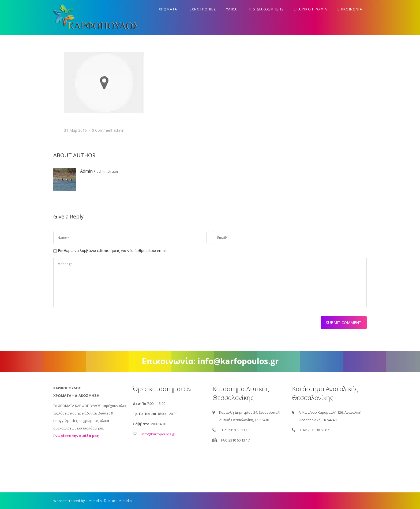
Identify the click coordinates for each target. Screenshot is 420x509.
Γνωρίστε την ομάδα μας (76, 436)
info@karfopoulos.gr (158, 434)
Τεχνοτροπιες (201, 9)
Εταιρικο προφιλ (310, 9)
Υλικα (231, 9)
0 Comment (102, 130)
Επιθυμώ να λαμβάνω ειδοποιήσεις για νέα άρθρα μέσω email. (112, 250)
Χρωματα (168, 9)
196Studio (124, 501)
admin (119, 130)
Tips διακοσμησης (265, 9)
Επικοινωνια (350, 9)
